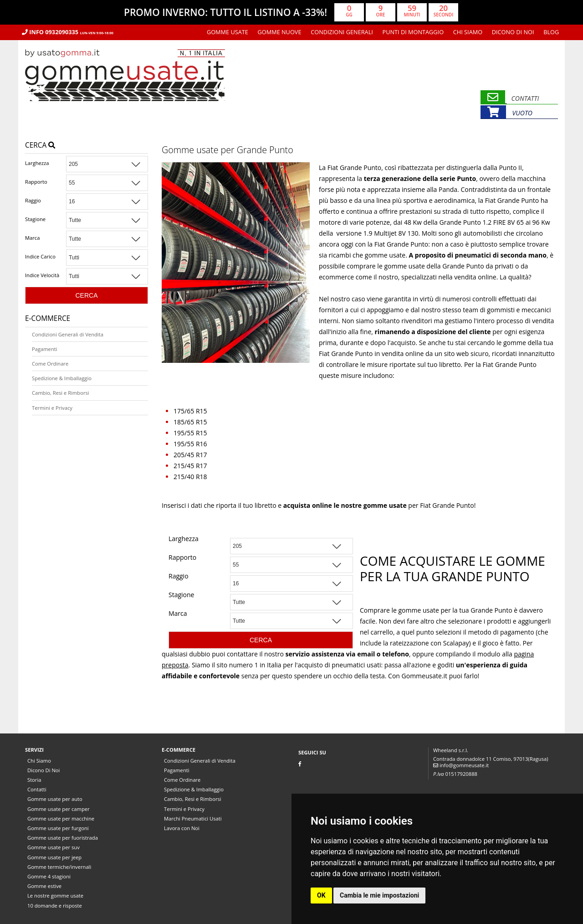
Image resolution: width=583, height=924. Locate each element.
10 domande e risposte (55, 906)
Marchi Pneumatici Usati (193, 818)
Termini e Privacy (52, 408)
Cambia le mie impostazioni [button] (379, 895)
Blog (551, 32)
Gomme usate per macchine (61, 818)
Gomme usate (228, 32)
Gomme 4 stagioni (49, 876)
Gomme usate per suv (54, 847)
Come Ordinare (50, 364)
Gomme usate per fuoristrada (63, 838)
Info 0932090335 (68, 32)
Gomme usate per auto (55, 799)
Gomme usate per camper (59, 809)
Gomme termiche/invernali (59, 867)
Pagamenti (45, 349)
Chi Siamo (468, 32)
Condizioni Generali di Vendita (68, 334)
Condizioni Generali (342, 32)
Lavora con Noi (182, 828)
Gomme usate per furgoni (58, 828)
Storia (34, 780)
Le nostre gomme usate (55, 896)
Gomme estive (44, 886)
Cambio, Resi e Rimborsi (61, 393)
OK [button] (321, 895)
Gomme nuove (280, 32)
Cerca (40, 145)
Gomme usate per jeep (54, 857)
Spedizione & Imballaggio (62, 378)
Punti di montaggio (413, 32)
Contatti (37, 789)
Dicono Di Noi (513, 32)
